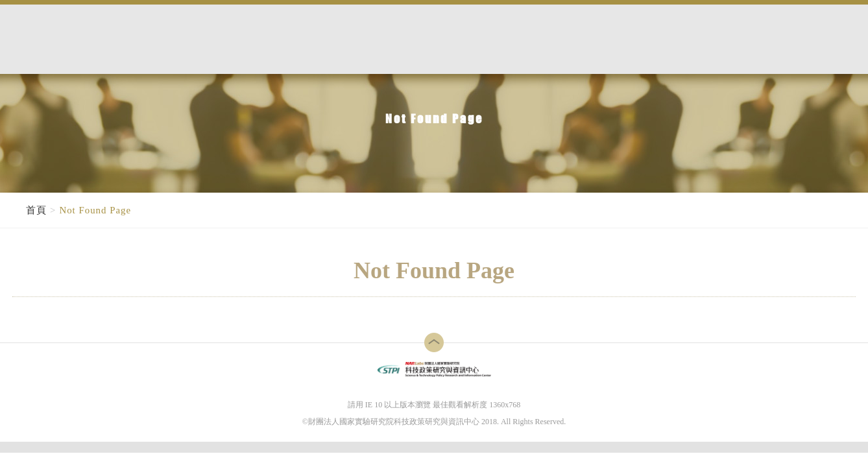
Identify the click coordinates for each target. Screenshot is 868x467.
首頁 (36, 210)
